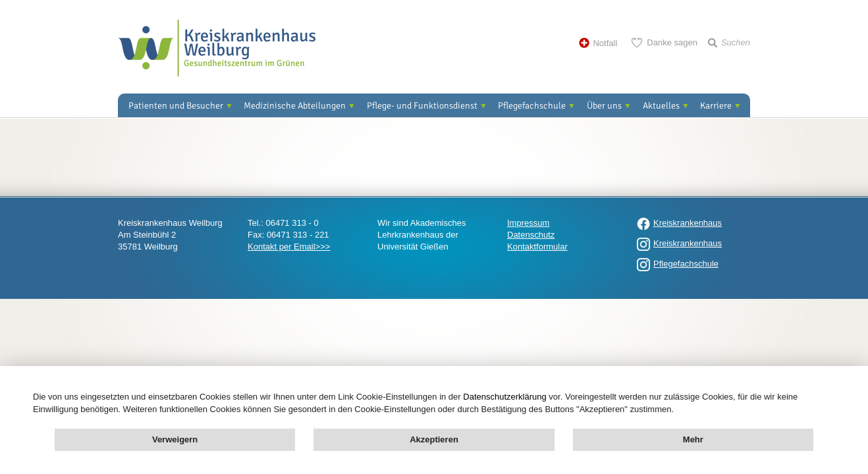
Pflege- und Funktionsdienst (422, 106)
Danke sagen (672, 42)
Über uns (604, 106)
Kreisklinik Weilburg (217, 48)
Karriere (716, 106)
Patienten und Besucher (176, 106)
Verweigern (175, 439)
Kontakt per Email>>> (289, 247)
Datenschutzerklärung (504, 397)
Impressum (528, 223)
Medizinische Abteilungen (295, 106)
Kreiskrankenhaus (688, 223)
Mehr (693, 439)
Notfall (605, 43)
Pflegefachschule (532, 106)
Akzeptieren (434, 439)
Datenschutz (531, 235)
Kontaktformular (537, 247)
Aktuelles (661, 106)
